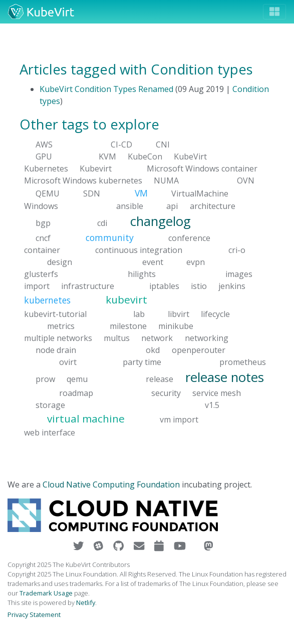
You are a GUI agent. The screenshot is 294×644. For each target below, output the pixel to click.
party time (142, 361)
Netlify (86, 602)
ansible (130, 205)
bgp (43, 222)
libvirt (179, 313)
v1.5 (212, 405)
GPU (44, 156)
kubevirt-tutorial (55, 313)
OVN (246, 180)
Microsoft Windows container (202, 168)
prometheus (243, 361)
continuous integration (139, 250)
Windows (41, 205)
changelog (161, 221)
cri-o (237, 250)
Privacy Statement (34, 614)
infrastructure (88, 286)
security (166, 393)
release (160, 378)
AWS (44, 144)
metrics (61, 325)
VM (141, 193)
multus (117, 337)
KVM (107, 156)
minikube (176, 325)
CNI (163, 144)
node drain (56, 349)
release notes (225, 377)
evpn (196, 262)
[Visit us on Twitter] (79, 546)
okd (153, 349)
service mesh (217, 393)
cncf (43, 238)
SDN (92, 193)
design (60, 262)
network (157, 337)
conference (189, 238)
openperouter (199, 349)
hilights (142, 274)
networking (207, 337)
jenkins (232, 286)
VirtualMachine (200, 193)
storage (50, 405)
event (153, 262)
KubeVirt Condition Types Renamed (106, 89)
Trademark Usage (46, 593)
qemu (77, 378)
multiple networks (58, 337)
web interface (50, 432)
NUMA (166, 180)
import (37, 286)
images (239, 274)
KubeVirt (190, 156)
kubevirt (126, 299)
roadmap (76, 393)
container (42, 250)
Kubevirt (96, 168)
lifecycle (215, 313)
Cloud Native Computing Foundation (111, 484)
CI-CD (121, 144)
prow (45, 378)
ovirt (68, 361)
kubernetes (47, 300)
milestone (128, 325)
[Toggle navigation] (274, 12)
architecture (213, 205)
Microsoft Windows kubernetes (83, 180)
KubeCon (145, 156)
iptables (164, 286)
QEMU (48, 193)
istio (199, 286)
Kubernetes (46, 168)
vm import (179, 419)
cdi (102, 222)
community (110, 237)
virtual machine (86, 418)
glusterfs (41, 274)
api (172, 205)
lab (139, 313)
